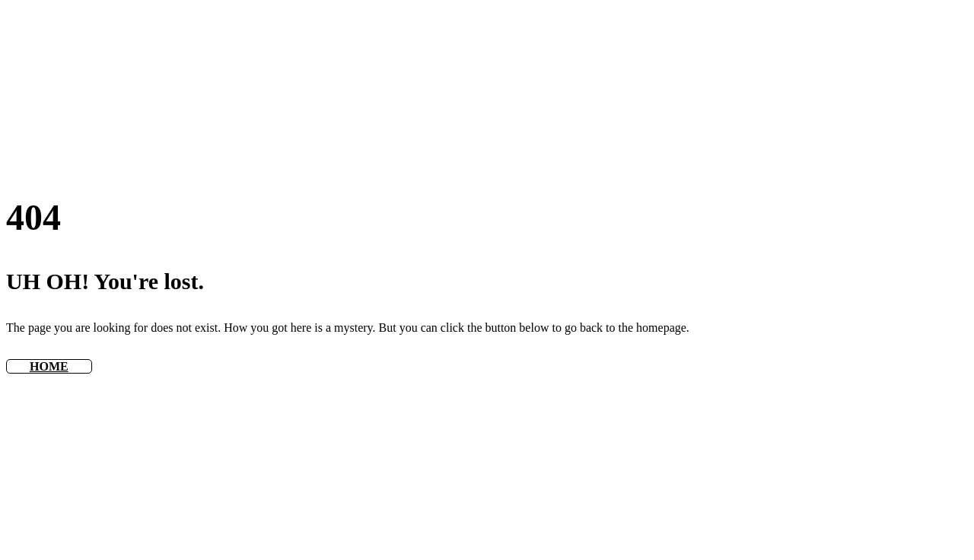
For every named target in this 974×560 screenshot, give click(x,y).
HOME (49, 366)
